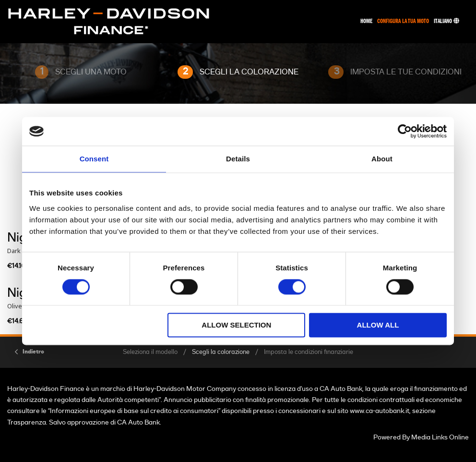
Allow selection (236, 325)
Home (366, 21)
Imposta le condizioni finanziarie (309, 352)
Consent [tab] (94, 159)
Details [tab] (238, 159)
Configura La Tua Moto (403, 21)
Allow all (378, 325)
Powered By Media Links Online (421, 437)
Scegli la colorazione (221, 352)
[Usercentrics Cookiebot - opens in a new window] (405, 131)
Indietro (33, 352)
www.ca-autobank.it (380, 411)
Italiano (446, 21)
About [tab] (382, 159)
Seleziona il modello (150, 352)
